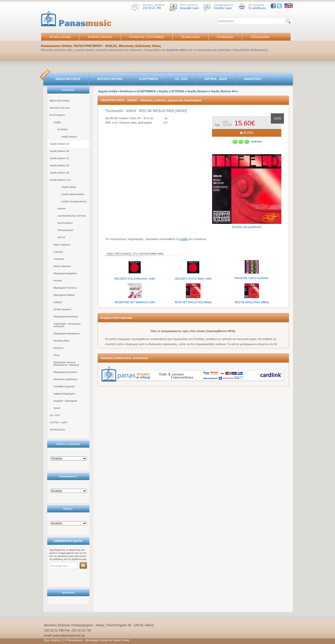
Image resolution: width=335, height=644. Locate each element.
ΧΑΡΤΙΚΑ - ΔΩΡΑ (216, 79)
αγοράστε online (176, 50)
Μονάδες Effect (61, 341)
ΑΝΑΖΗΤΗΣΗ (252, 79)
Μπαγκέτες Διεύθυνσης (65, 379)
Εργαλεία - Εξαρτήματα (65, 401)
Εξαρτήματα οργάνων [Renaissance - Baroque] (66, 364)
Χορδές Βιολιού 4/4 (60, 144)
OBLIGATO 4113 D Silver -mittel (193, 279)
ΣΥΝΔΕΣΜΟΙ (225, 37)
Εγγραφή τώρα (190, 8)
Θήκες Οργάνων (62, 245)
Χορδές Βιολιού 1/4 (60, 165)
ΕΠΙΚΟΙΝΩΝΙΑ (260, 37)
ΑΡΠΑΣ (61, 237)
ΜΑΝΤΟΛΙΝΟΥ (65, 223)
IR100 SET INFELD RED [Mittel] (193, 302)
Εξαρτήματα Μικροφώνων (67, 334)
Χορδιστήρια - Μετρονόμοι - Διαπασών (68, 325)
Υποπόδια (59, 259)
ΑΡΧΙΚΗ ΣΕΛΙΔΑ (60, 37)
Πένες (57, 355)
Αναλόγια (58, 252)
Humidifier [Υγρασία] (64, 387)
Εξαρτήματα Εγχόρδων (65, 273)
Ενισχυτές (59, 348)
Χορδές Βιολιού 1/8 (60, 173)
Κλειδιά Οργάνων (63, 309)
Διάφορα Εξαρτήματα (64, 394)
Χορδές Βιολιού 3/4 (60, 151)
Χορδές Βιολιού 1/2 (60, 158)
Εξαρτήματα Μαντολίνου (66, 317)
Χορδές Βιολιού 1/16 (60, 180)
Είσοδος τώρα (223, 8)
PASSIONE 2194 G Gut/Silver (252, 278)
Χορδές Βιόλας (69, 187)
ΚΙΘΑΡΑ (62, 209)
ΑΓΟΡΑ (247, 133)
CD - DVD (181, 79)
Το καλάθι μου (257, 8)
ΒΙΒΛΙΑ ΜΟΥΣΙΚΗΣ (68, 79)
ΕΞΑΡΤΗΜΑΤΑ (149, 79)
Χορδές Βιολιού (69, 137)
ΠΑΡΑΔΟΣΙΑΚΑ (66, 230)
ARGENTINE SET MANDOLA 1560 (135, 302)
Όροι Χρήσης (52, 640)
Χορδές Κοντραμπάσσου (74, 201)
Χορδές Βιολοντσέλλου (73, 194)
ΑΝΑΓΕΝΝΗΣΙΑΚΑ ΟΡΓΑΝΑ (72, 216)
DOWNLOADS (190, 37)
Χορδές (58, 122)
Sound (57, 408)
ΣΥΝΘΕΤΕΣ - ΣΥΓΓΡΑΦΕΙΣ (147, 37)
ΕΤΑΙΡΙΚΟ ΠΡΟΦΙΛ (100, 37)
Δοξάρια (58, 302)
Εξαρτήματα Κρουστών (65, 372)
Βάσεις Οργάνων (62, 266)
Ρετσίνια (58, 281)
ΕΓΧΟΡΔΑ (63, 130)
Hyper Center (121, 640)
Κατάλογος (127, 91)
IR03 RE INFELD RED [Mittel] (252, 302)
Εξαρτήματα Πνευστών (65, 288)
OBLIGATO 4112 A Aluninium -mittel (135, 279)
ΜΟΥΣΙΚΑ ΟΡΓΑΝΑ (110, 79)
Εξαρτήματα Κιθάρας (64, 295)
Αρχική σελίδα (108, 91)
